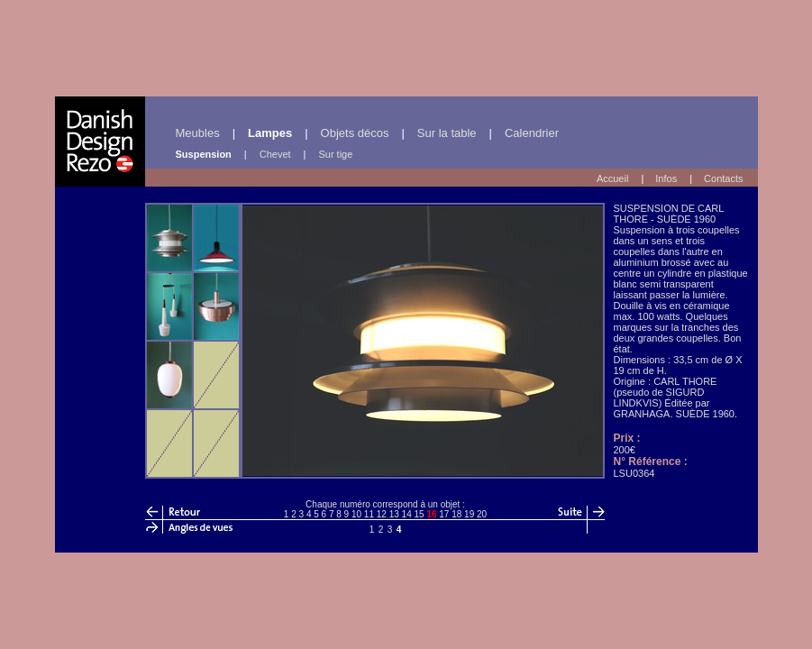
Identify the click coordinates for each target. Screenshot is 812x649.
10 (356, 514)
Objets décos (355, 133)
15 (419, 514)
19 (469, 514)
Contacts (723, 178)
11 (369, 514)
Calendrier (532, 133)
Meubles (198, 133)
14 (407, 514)
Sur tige (335, 154)
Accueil (612, 178)
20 (482, 514)
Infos (666, 178)
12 (382, 514)
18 (456, 514)
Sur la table (447, 133)
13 (394, 514)
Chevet (275, 154)
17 (444, 514)
